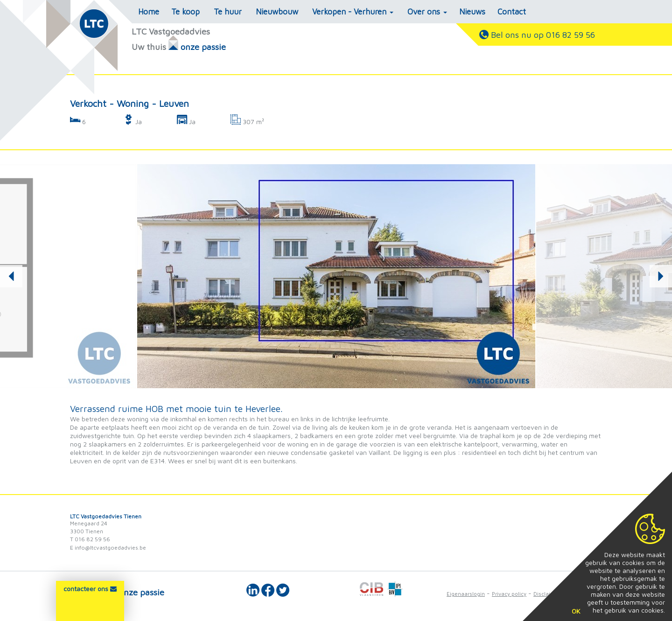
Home (149, 12)
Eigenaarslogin (466, 594)
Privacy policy (509, 594)
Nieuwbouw (277, 12)
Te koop (185, 12)
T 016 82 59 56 (90, 539)
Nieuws (472, 12)
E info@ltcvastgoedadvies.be (108, 548)
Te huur (228, 12)
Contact (512, 12)
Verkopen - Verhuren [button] (353, 12)
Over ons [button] (427, 12)
